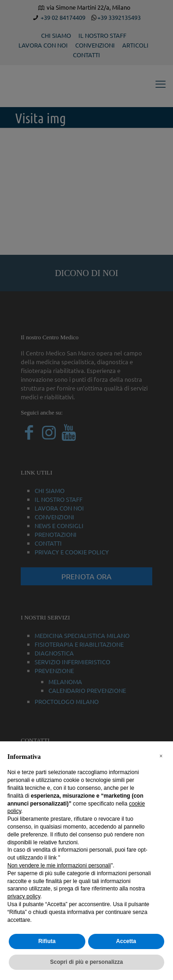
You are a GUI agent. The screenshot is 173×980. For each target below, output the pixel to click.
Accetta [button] (126, 941)
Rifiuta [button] (47, 941)
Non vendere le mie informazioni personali (59, 866)
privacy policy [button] (24, 896)
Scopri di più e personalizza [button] (86, 962)
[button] (161, 756)
